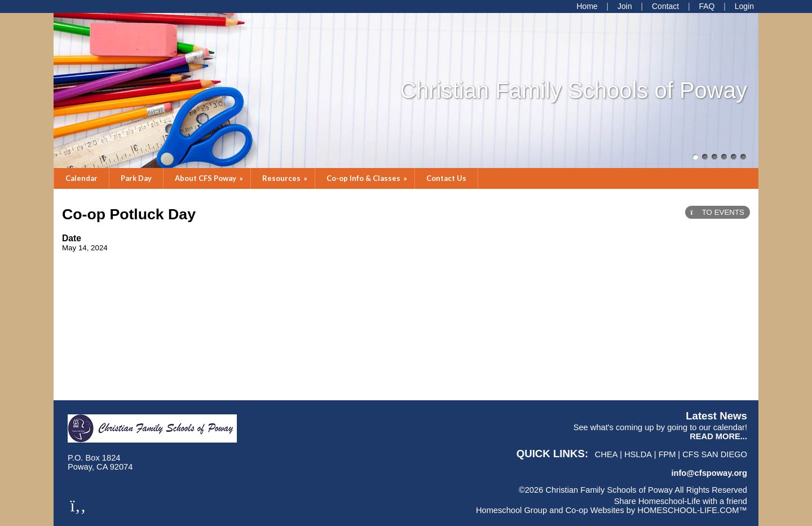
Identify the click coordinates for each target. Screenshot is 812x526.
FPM (667, 454)
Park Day (136, 178)
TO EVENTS (718, 212)
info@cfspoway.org (709, 473)
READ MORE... (718, 436)
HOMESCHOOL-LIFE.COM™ (692, 510)
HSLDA (638, 454)
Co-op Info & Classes (368, 178)
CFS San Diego (715, 454)
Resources (286, 178)
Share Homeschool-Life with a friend (681, 501)
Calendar (81, 178)
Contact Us (446, 178)
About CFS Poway (210, 178)
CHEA (606, 454)
